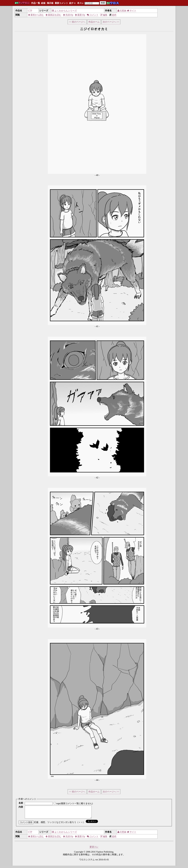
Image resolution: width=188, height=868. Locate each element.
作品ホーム (94, 22)
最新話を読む (54, 15)
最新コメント (61, 3)
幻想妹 (122, 11)
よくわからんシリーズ (64, 11)
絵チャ (73, 3)
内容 (21, 807)
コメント (93, 15)
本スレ (81, 3)
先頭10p (68, 15)
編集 (104, 15)
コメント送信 (26, 825)
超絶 (113, 15)
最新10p (80, 15)
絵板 (43, 3)
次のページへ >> (111, 22)
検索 (103, 3)
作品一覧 (36, 3)
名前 (21, 803)
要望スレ (94, 849)
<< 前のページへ (77, 22)
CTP (30, 11)
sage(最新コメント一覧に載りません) (74, 803)
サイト (132, 11)
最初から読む (36, 15)
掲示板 (50, 3)
